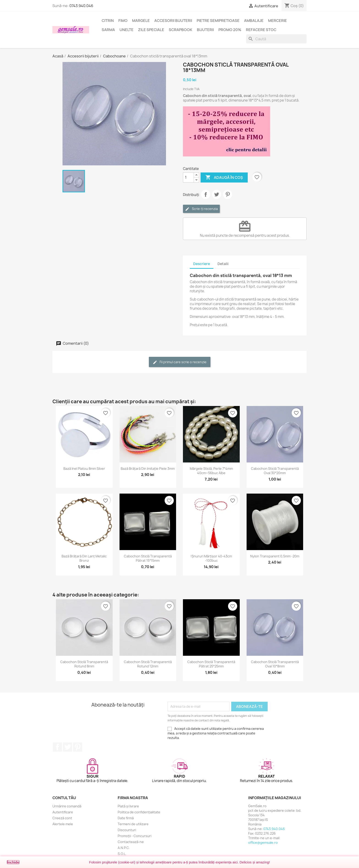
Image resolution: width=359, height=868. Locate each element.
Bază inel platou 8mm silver (84, 469)
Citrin (108, 21)
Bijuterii (205, 30)
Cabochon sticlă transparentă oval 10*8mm (275, 664)
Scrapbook (181, 30)
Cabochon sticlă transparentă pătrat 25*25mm (211, 664)
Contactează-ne (131, 842)
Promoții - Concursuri (135, 836)
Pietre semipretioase (218, 21)
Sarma (108, 30)
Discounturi (127, 830)
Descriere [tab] (202, 264)
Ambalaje (254, 21)
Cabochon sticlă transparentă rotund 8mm (84, 664)
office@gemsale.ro (263, 842)
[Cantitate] (188, 177)
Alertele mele (63, 824)
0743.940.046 (81, 6)
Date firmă (126, 818)
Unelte (126, 30)
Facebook (57, 747)
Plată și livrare (128, 806)
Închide (13, 862)
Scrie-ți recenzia (201, 209)
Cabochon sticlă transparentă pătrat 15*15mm (148, 558)
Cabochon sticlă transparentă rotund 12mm (148, 664)
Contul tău (64, 798)
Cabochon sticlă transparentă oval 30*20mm (275, 471)
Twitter (68, 747)
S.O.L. (122, 854)
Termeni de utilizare (133, 824)
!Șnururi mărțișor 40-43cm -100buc (211, 558)
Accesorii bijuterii (173, 21)
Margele (141, 21)
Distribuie (206, 194)
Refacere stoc (261, 30)
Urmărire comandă (67, 806)
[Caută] (276, 39)
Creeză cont (62, 818)
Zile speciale (151, 30)
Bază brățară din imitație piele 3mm (148, 469)
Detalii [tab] (223, 264)
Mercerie (277, 21)
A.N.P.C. (124, 848)
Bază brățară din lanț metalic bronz (84, 558)
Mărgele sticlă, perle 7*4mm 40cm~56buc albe (211, 471)
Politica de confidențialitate (139, 812)
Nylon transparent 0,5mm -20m (275, 556)
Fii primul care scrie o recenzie (180, 362)
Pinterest (228, 194)
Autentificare (63, 812)
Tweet (217, 194)
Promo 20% (230, 30)
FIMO (123, 21)
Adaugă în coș (224, 177)
